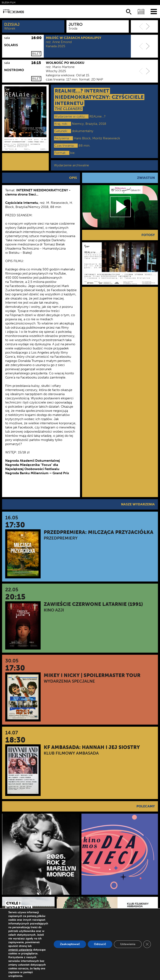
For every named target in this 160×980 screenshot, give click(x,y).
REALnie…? (97, 116)
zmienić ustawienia (20, 950)
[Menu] (154, 11)
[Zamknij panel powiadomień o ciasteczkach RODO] (147, 944)
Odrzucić (100, 944)
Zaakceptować (70, 944)
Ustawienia (128, 944)
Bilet (36, 54)
